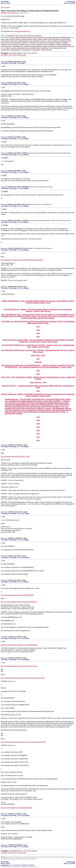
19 (1, 814)
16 (1, 580)
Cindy (24, 62)
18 (1, 658)
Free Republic (5, 2)
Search (8, 3)
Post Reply (5, 63)
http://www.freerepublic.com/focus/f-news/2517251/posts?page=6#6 (23, 678)
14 (1, 538)
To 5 (19, 172)
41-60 (14, 55)
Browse (3, 3)
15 (1, 556)
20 (1, 845)
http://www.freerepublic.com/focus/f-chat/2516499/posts (19, 602)
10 (1, 248)
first (2, 55)
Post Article (72, 3)
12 (1, 445)
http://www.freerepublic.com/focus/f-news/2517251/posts (19, 666)
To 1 (19, 84)
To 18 (19, 815)
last (25, 55)
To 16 (19, 638)
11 (1, 287)
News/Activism (71, 2)
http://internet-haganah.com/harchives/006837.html (17, 595)
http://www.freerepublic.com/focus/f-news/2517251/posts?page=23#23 (23, 742)
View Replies (21, 63)
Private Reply (13, 63)
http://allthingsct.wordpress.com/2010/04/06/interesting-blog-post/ (22, 260)
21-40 (9, 55)
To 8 (19, 222)
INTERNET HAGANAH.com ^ (10, 13)
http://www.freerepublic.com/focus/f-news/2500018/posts (19, 645)
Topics (66, 3)
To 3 (19, 139)
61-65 (18, 55)
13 (1, 512)
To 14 (19, 557)
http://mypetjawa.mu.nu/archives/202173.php (15, 456)
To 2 (19, 118)
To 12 (19, 514)
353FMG (25, 153)
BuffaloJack (26, 187)
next (22, 55)
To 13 (19, 660)
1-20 (5, 55)
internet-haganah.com (23, 31)
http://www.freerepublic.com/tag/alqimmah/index (16, 808)
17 (1, 637)
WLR (24, 204)
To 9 (19, 250)
